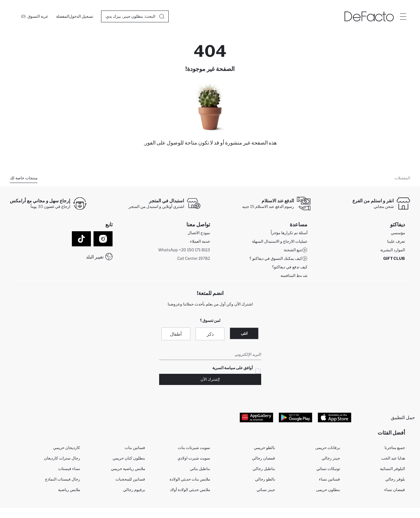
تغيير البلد (95, 257)
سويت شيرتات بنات (194, 450)
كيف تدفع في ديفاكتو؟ (290, 268)
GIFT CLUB (394, 260)
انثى (244, 334)
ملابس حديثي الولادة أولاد (190, 492)
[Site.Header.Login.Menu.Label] (403, 16)
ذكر (210, 335)
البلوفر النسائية (392, 471)
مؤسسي (398, 234)
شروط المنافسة (294, 277)
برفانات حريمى (328, 450)
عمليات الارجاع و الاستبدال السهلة (280, 243)
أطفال (176, 335)
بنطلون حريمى (328, 492)
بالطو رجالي (265, 481)
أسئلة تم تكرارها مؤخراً (289, 234)
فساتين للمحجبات (130, 481)
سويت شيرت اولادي (194, 460)
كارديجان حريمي (67, 450)
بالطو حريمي (264, 450)
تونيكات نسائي (328, 471)
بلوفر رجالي (395, 481)
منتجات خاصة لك (24, 178)
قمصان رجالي (263, 460)
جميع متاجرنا (395, 450)
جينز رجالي (331, 460)
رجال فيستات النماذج (63, 481)
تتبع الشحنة (296, 251)
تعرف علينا (396, 243)
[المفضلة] (63, 16)
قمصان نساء (395, 492)
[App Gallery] (256, 418)
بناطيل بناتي (200, 471)
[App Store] (335, 418)
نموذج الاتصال (199, 234)
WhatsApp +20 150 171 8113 (184, 251)
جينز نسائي (266, 492)
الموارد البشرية (393, 251)
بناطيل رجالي (264, 471)
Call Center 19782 (194, 260)
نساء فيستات (69, 471)
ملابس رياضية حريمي (128, 471)
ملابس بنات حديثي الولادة (190, 481)
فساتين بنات (135, 450)
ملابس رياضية (69, 492)
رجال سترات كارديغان (62, 460)
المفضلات (402, 178)
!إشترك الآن (210, 380)
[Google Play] (295, 418)
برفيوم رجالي (134, 492)
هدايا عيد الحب (393, 460)
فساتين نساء (329, 481)
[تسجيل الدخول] (81, 16)
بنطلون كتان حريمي (129, 460)
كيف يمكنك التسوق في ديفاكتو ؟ (278, 260)
